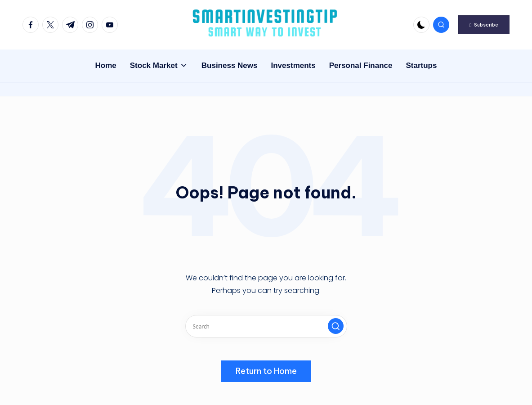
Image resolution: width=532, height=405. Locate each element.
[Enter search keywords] (266, 326)
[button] (484, 25)
